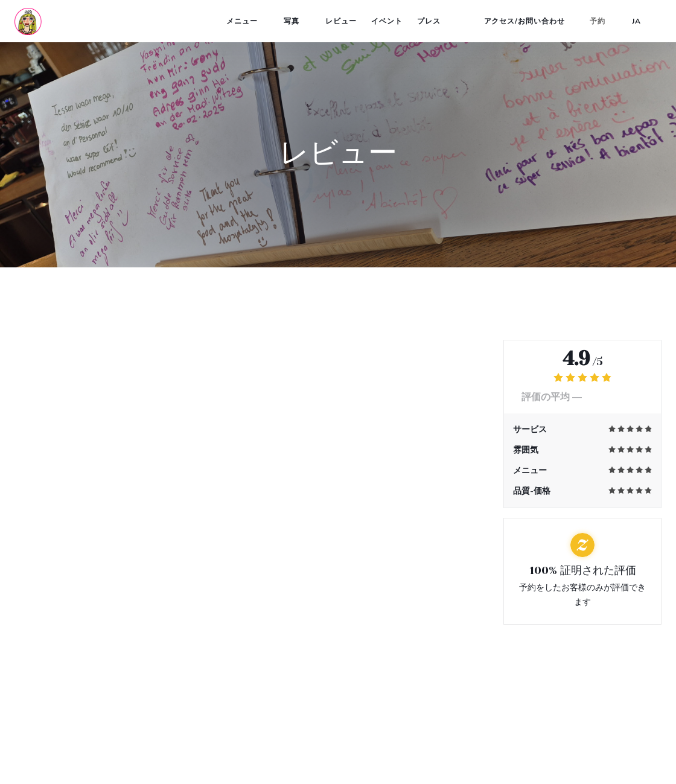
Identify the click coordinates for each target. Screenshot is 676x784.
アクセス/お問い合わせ (525, 21)
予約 (598, 21)
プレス (429, 21)
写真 (297, 21)
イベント (387, 21)
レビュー (341, 21)
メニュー (248, 21)
